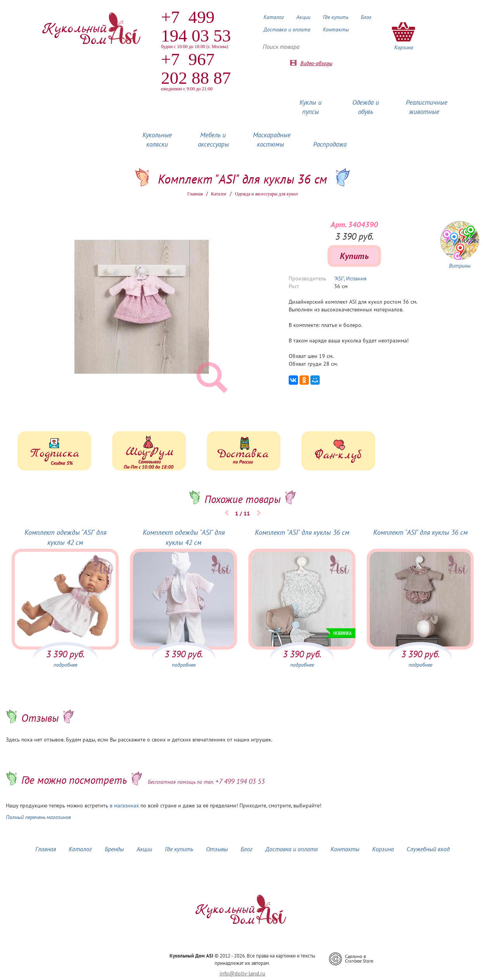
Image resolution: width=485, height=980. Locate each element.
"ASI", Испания (350, 278)
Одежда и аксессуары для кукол (266, 194)
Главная (195, 194)
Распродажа (330, 144)
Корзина (383, 849)
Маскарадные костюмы (272, 140)
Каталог (274, 17)
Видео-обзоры (316, 63)
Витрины (460, 266)
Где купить (336, 17)
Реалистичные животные (427, 107)
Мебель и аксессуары (213, 140)
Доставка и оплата (287, 29)
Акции (303, 17)
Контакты (336, 29)
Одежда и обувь (366, 107)
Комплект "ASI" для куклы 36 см (302, 532)
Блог (366, 17)
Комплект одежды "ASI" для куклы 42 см (65, 537)
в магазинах (124, 805)
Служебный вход (428, 849)
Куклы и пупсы (311, 107)
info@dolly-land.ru (242, 973)
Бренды (114, 849)
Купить (354, 256)
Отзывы (217, 849)
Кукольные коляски (157, 140)
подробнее (65, 665)
